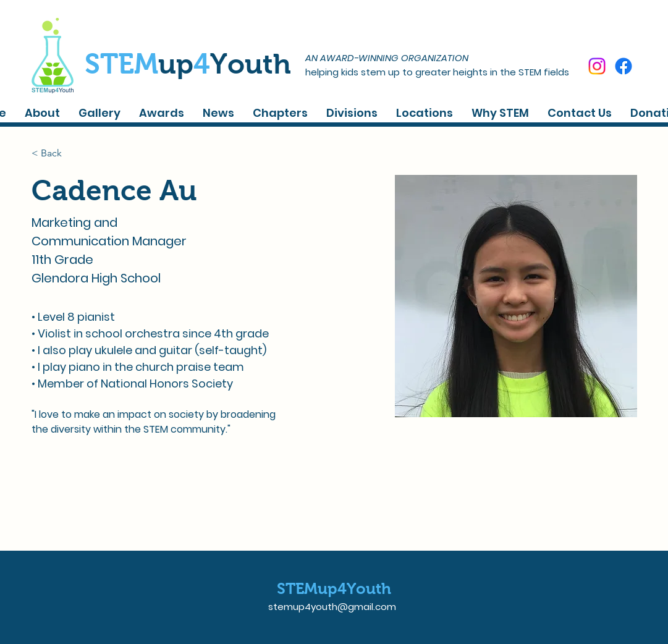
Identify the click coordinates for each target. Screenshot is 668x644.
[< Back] (56, 153)
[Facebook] (624, 66)
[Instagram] (597, 66)
